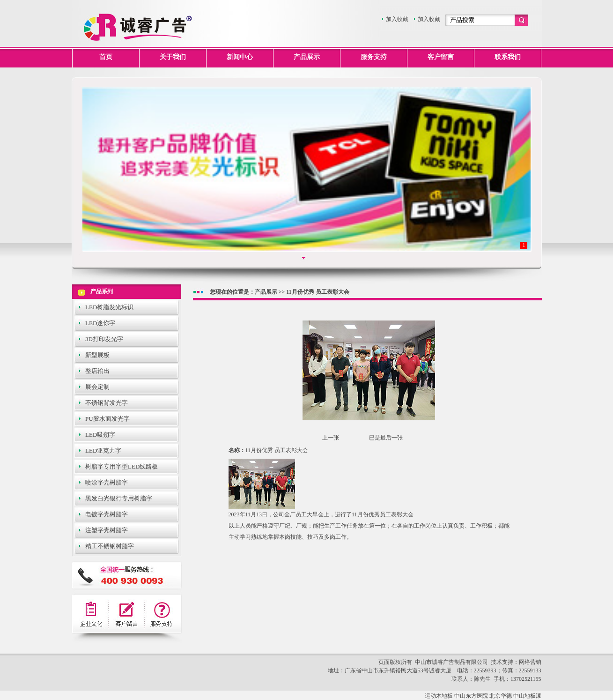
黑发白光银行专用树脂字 (119, 498)
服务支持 (374, 57)
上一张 (331, 438)
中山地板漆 (527, 696)
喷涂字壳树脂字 (107, 482)
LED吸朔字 (100, 435)
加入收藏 (397, 19)
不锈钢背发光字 (107, 403)
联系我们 (508, 57)
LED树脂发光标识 (109, 307)
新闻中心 (240, 57)
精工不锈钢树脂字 (110, 546)
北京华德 (501, 696)
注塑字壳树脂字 (107, 530)
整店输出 (97, 371)
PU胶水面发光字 (107, 419)
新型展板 (97, 355)
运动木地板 (439, 696)
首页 (106, 57)
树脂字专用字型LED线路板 (122, 466)
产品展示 (307, 57)
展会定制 (97, 387)
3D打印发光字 (104, 339)
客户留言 (441, 57)
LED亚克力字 (103, 451)
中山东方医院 (471, 696)
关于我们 (173, 57)
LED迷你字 (100, 323)
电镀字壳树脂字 (107, 514)
